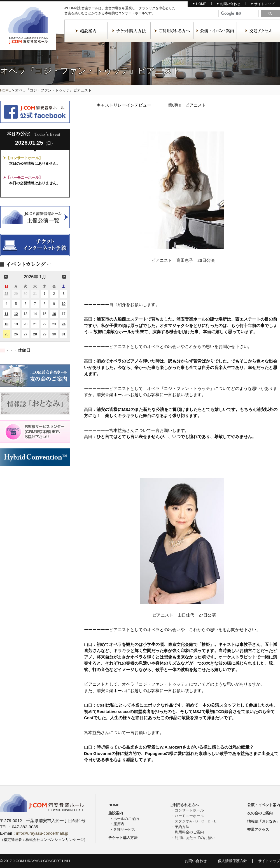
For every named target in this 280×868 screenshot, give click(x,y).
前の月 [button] (6, 277)
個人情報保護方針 (232, 861)
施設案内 (86, 31)
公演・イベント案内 (215, 31)
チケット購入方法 (129, 31)
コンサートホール (189, 810)
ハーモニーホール (189, 816)
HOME (201, 4)
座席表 (119, 824)
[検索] (239, 14)
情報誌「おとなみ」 (264, 821)
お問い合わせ (230, 4)
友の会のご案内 (260, 813)
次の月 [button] (64, 277)
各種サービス (124, 830)
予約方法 (182, 827)
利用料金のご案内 (189, 832)
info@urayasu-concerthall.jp (42, 833)
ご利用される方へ (172, 31)
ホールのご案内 (126, 819)
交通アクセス (258, 31)
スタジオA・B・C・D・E (196, 821)
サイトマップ (264, 4)
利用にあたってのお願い (195, 838)
